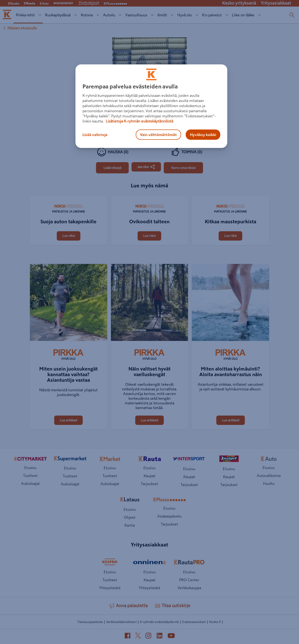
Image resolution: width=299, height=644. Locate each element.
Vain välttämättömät (158, 135)
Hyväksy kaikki (203, 135)
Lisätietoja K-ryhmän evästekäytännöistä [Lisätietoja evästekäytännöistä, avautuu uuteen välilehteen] (139, 121)
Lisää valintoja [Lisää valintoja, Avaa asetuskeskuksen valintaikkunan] (95, 135)
